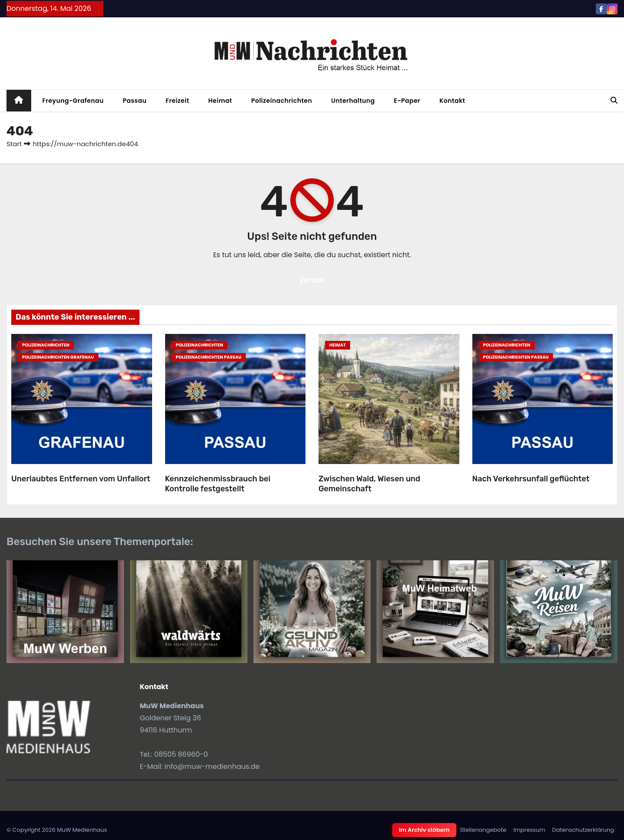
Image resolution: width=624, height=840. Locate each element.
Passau (135, 101)
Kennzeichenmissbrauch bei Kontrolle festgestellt (218, 484)
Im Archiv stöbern (424, 830)
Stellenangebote (483, 830)
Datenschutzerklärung (583, 830)
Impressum (529, 830)
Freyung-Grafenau (73, 101)
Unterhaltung (353, 101)
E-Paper (407, 101)
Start (14, 144)
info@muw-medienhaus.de (212, 766)
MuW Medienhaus (82, 830)
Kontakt (452, 101)
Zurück (312, 280)
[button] (614, 100)
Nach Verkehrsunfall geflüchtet (531, 479)
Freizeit (177, 101)
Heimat (220, 101)
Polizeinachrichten (282, 101)
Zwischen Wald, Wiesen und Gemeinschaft (369, 484)
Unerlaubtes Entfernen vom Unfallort (81, 479)
